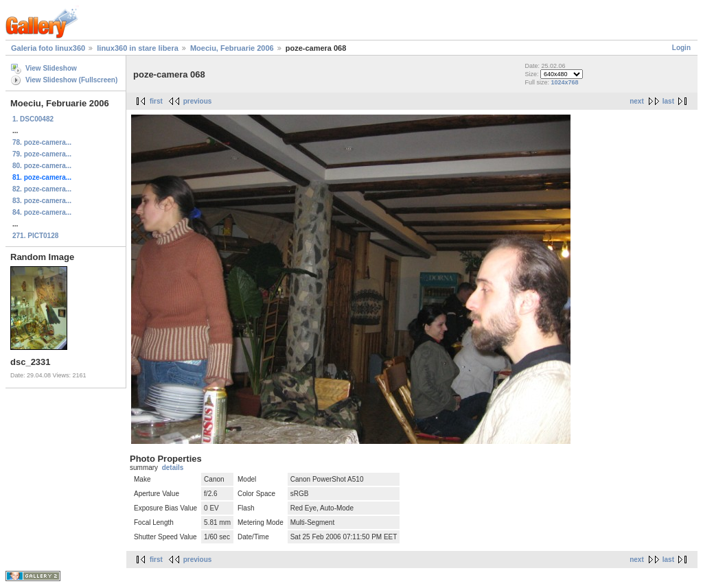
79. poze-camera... (42, 154)
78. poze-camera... (42, 142)
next (637, 101)
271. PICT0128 (35, 236)
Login (681, 48)
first (156, 101)
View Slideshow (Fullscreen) (71, 80)
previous (198, 101)
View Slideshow (51, 68)
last (668, 101)
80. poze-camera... (42, 166)
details (173, 468)
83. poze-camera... (42, 201)
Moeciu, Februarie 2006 (232, 48)
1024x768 (564, 82)
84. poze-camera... (42, 212)
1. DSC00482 (33, 119)
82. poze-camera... (42, 189)
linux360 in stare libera (138, 48)
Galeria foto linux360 (48, 48)
